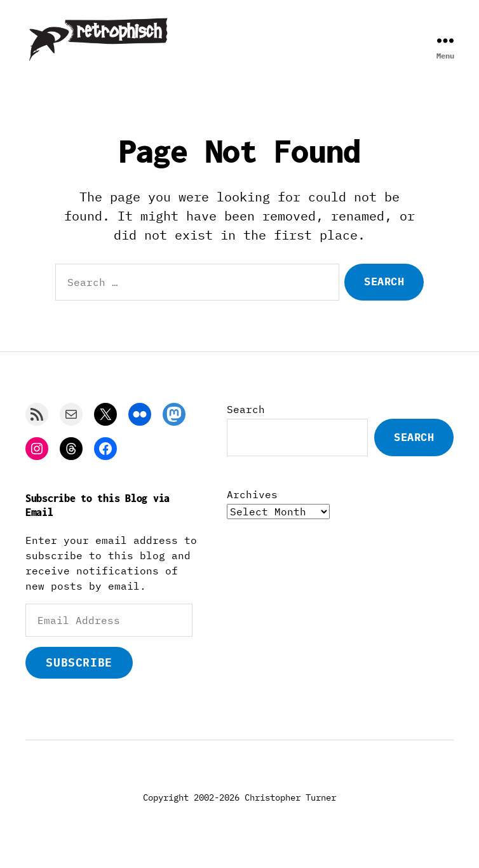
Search (246, 422)
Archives (252, 507)
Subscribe (79, 675)
